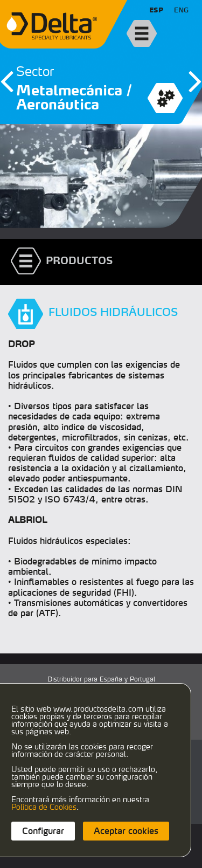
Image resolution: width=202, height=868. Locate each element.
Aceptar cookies (126, 831)
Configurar (43, 831)
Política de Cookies (44, 807)
